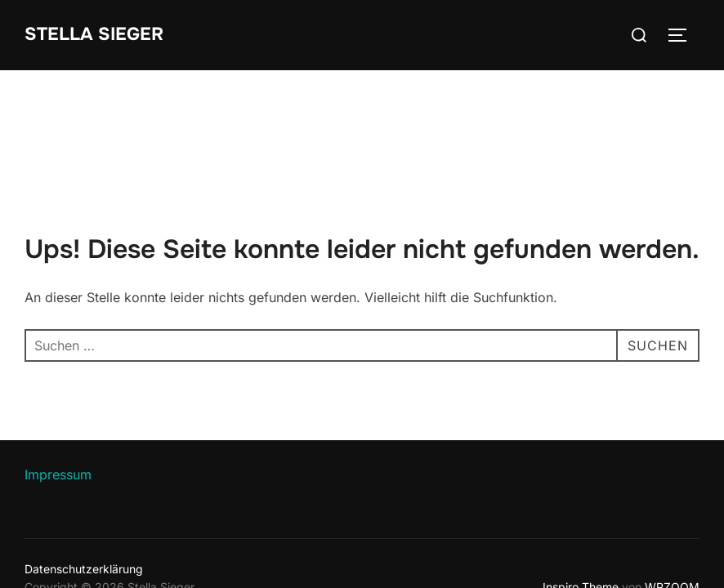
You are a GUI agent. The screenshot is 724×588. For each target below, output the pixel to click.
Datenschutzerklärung (84, 499)
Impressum (58, 404)
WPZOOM (672, 517)
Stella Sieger (94, 34)
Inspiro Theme (581, 517)
